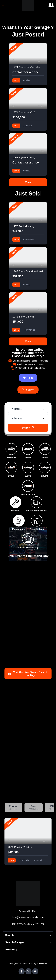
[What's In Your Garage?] (28, 539)
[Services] (16, 502)
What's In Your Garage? (28, 547)
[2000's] (45, 467)
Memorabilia (19, 529)
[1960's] (28, 449)
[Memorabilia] (19, 521)
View (28, 182)
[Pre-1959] (11, 449)
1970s (45, 457)
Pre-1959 (11, 457)
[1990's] (28, 467)
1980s (11, 476)
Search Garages (15, 942)
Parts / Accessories (36, 511)
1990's (28, 476)
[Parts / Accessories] (36, 502)
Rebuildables (37, 529)
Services (16, 511)
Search (9, 935)
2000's (45, 476)
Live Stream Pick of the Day (28, 556)
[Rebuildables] (37, 521)
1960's (28, 457)
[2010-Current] (28, 486)
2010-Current (28, 494)
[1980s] (11, 467)
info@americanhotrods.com (28, 917)
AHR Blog (11, 950)
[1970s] (45, 449)
